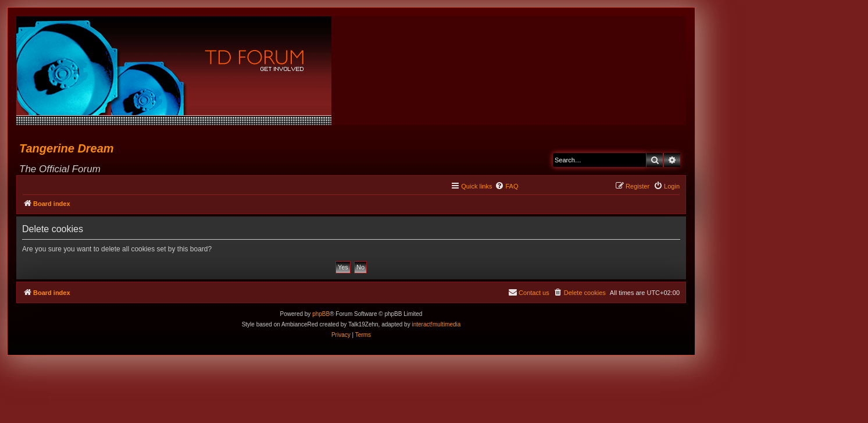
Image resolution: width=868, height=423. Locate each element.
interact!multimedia (436, 324)
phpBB (321, 314)
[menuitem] (506, 186)
